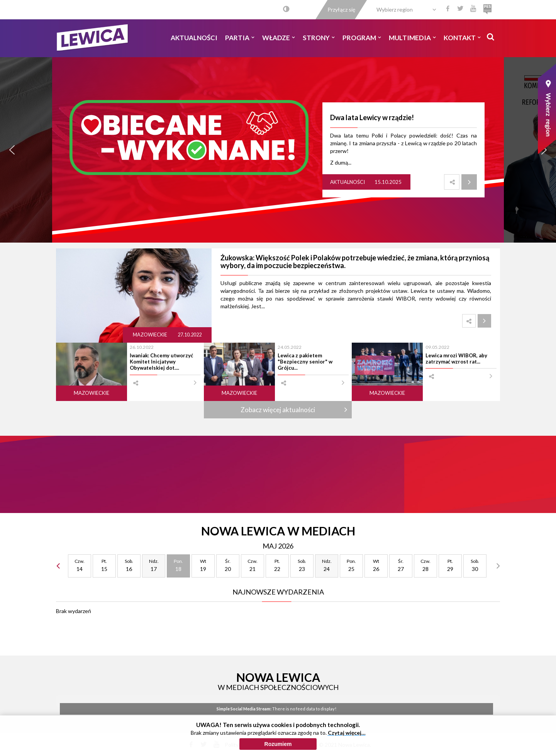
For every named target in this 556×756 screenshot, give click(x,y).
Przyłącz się (341, 9)
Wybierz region (395, 9)
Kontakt (462, 38)
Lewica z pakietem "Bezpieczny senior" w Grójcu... (305, 362)
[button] (12, 150)
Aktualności (194, 38)
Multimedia (412, 38)
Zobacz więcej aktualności (278, 410)
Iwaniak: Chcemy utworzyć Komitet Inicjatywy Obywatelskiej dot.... (161, 362)
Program (362, 38)
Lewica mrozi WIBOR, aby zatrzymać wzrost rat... (456, 358)
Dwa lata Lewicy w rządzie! (372, 117)
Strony (319, 38)
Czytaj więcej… (347, 733)
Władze (279, 38)
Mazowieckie (150, 335)
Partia (240, 38)
